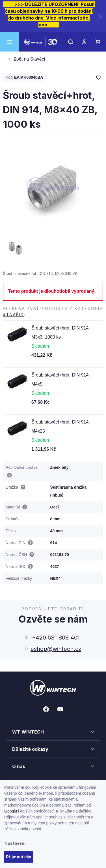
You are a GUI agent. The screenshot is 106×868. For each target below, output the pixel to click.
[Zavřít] (100, 16)
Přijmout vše (19, 857)
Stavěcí (29, 59)
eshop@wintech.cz (56, 649)
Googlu (11, 811)
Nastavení (15, 843)
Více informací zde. (68, 18)
